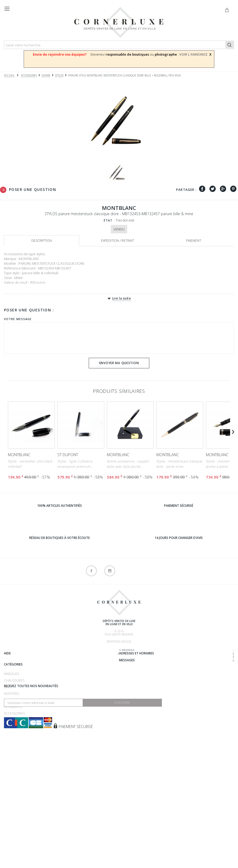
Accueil (9, 76)
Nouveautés (14, 786)
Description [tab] (42, 241)
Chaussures (14, 746)
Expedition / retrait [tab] (118, 241)
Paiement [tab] (194, 241)
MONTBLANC (19, 455)
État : (109, 220)
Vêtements (13, 773)
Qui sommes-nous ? (20, 652)
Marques (12, 740)
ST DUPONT (68, 455)
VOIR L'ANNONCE (193, 54)
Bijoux (9, 766)
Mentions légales (119, 642)
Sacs (8, 753)
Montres (12, 759)
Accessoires (14, 779)
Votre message (18, 319)
